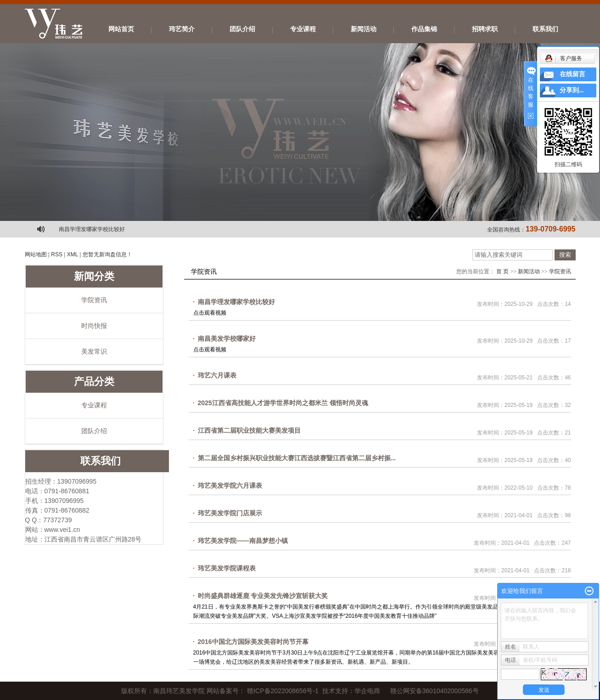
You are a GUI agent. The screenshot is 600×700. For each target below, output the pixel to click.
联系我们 (545, 29)
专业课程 (303, 29)
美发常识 (94, 351)
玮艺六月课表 (217, 375)
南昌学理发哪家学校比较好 (92, 229)
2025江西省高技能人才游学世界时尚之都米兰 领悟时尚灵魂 (283, 403)
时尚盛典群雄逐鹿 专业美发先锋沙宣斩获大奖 (263, 596)
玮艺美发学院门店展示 (230, 513)
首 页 (502, 271)
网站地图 (36, 254)
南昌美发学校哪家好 (227, 339)
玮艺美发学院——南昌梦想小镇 (243, 541)
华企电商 (367, 691)
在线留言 (572, 74)
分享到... (572, 90)
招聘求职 (485, 29)
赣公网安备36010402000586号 (435, 691)
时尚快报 (94, 326)
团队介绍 (242, 29)
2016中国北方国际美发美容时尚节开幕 (253, 642)
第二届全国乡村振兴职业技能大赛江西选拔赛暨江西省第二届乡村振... (297, 458)
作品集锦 (424, 29)
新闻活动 (364, 29)
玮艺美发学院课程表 (227, 568)
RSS (57, 254)
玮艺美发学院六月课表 (230, 485)
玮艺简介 (182, 29)
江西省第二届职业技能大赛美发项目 (249, 430)
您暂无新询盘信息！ (107, 254)
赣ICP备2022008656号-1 (283, 691)
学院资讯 (94, 300)
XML (73, 254)
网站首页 (121, 29)
